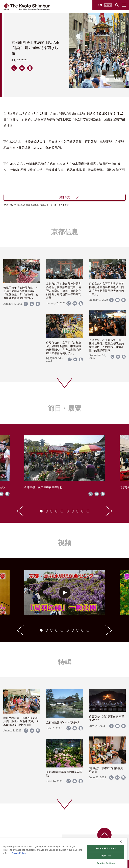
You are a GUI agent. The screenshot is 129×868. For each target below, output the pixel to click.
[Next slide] (109, 511)
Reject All (106, 856)
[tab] (41, 511)
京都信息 (65, 232)
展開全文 (65, 197)
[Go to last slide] (20, 511)
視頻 (65, 543)
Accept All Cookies (106, 848)
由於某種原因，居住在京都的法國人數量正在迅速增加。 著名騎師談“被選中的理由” (21, 721)
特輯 (65, 662)
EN (100, 5)
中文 (108, 5)
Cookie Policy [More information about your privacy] (19, 853)
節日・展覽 (65, 408)
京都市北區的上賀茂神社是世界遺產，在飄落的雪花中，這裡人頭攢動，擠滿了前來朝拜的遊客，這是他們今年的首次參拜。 (64, 291)
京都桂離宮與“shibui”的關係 (63, 722)
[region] (64, 853)
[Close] (121, 842)
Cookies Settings (106, 863)
